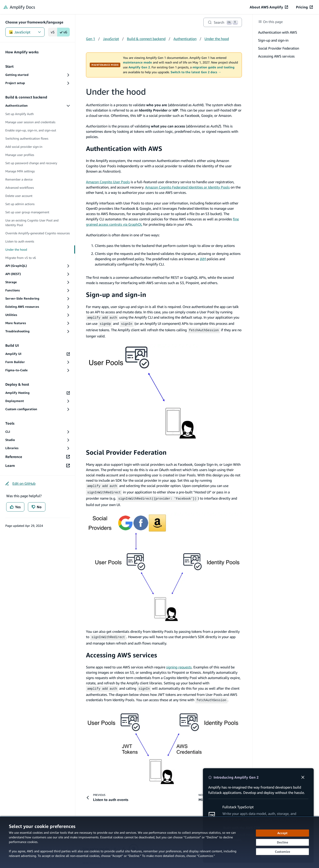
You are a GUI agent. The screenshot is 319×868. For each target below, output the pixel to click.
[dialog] (159, 842)
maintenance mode (137, 62)
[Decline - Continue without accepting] (282, 842)
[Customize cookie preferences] (282, 852)
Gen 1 (90, 39)
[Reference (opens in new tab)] (38, 457)
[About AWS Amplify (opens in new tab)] (269, 7)
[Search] (223, 22)
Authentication (185, 39)
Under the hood (217, 39)
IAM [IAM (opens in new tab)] (203, 259)
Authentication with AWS (124, 149)
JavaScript (25, 32)
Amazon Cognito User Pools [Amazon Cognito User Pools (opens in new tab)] (108, 182)
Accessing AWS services (122, 652)
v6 (63, 32)
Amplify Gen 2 (139, 67)
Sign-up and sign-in (116, 295)
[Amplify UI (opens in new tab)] (38, 354)
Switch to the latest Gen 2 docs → (196, 72)
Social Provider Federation (126, 451)
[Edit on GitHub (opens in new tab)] (20, 483)
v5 (53, 32)
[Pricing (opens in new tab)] (304, 7)
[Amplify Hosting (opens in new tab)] (38, 393)
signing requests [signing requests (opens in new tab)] (179, 664)
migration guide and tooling (213, 67)
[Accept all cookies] (282, 833)
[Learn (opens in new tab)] (38, 466)
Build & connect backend (146, 39)
